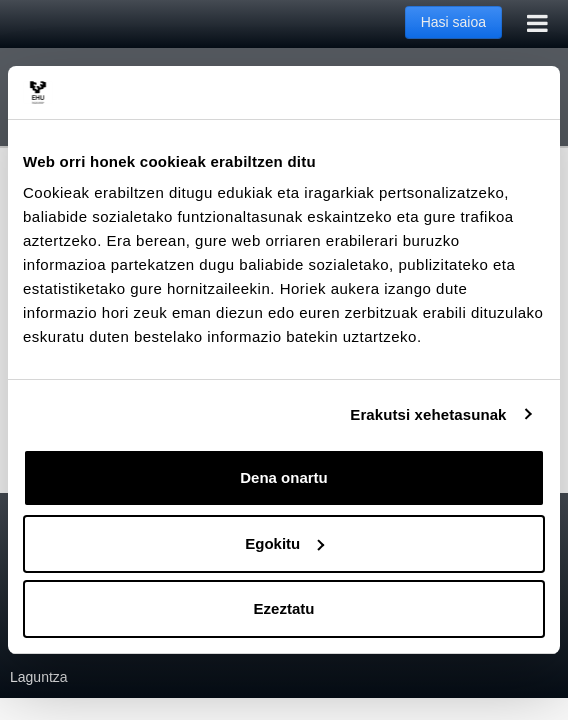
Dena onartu (284, 477)
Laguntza (39, 677)
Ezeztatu (284, 608)
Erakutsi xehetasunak (428, 414)
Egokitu (284, 543)
